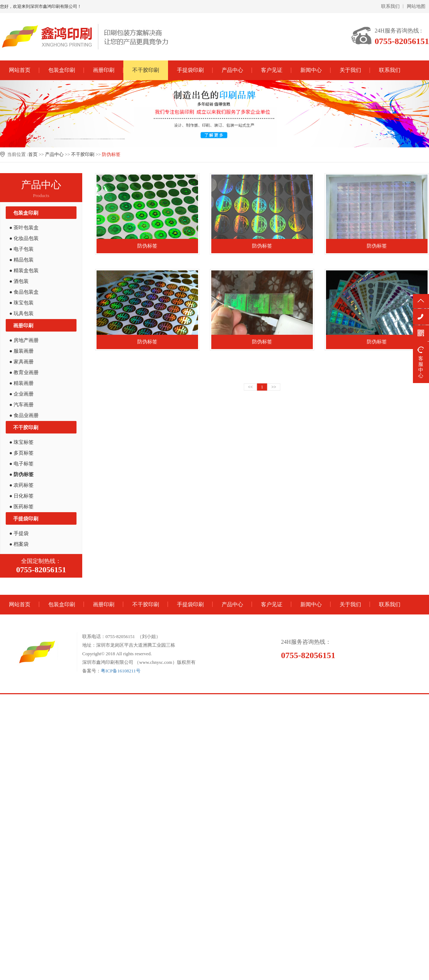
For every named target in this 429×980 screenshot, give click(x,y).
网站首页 (20, 70)
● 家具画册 (21, 362)
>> (274, 387)
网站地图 (416, 6)
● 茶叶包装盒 (24, 228)
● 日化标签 (21, 496)
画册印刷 (104, 70)
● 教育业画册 (24, 373)
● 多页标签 (21, 453)
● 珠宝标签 (21, 442)
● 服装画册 (21, 351)
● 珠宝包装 (21, 303)
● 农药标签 (21, 485)
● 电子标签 (21, 464)
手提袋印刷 (190, 70)
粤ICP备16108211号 (121, 671)
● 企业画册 (21, 394)
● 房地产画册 (24, 340)
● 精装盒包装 (24, 271)
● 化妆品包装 (24, 238)
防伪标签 (111, 154)
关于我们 (350, 70)
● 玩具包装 (21, 313)
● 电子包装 (21, 249)
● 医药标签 (21, 507)
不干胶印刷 (146, 70)
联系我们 (390, 6)
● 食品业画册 (24, 415)
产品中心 (232, 70)
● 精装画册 (21, 383)
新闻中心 (311, 70)
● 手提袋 (19, 533)
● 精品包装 (21, 260)
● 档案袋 (19, 544)
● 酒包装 (19, 281)
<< (250, 387)
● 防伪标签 (21, 474)
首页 (33, 154)
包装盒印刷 (62, 70)
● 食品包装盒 (24, 292)
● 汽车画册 (21, 405)
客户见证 (272, 70)
